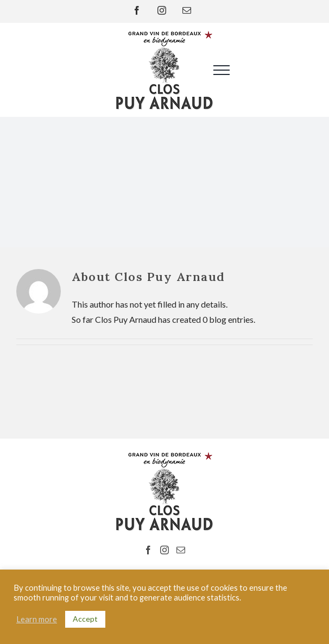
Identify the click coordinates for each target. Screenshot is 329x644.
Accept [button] (85, 619)
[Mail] (181, 550)
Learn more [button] (37, 619)
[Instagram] (164, 550)
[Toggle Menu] (213, 70)
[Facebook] (148, 550)
